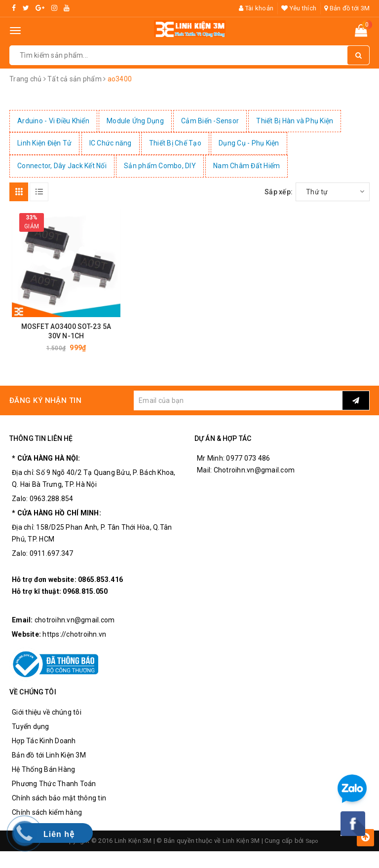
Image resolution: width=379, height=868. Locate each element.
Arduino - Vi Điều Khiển (53, 121)
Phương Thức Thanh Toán (54, 789)
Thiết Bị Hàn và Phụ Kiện (295, 121)
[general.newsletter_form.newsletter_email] (238, 405)
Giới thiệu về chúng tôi (47, 717)
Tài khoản (256, 8)
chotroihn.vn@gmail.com (75, 625)
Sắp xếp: (279, 192)
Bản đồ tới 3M (347, 8)
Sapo (312, 846)
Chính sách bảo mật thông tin (59, 803)
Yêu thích (299, 8)
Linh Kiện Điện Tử (44, 143)
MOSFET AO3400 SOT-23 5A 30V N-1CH (66, 336)
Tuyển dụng (31, 731)
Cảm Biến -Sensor (210, 121)
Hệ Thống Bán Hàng (43, 774)
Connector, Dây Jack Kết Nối (62, 166)
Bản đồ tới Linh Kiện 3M (49, 760)
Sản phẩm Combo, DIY (160, 166)
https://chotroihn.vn (74, 640)
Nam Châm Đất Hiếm (246, 166)
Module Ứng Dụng (135, 121)
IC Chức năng (111, 143)
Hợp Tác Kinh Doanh (44, 746)
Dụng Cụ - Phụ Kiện (249, 143)
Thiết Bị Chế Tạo (175, 143)
